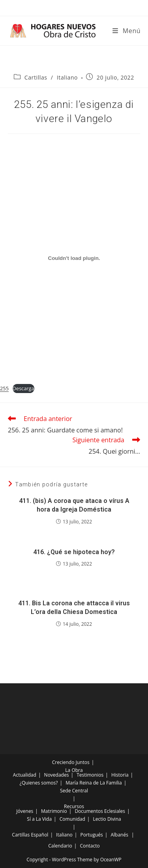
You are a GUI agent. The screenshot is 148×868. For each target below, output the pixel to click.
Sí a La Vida (39, 819)
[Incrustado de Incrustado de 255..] (74, 258)
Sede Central (74, 791)
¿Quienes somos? (39, 783)
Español (39, 835)
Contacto (90, 846)
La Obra (74, 770)
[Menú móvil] (126, 31)
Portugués (91, 835)
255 (4, 388)
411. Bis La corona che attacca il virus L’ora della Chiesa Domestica (74, 607)
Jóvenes (25, 811)
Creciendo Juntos (71, 762)
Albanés (119, 835)
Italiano (67, 77)
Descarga (23, 388)
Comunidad (72, 819)
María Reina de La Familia (94, 783)
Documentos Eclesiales (100, 811)
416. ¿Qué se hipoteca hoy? (74, 552)
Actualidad (25, 775)
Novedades (57, 775)
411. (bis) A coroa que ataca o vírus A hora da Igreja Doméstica (74, 505)
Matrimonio (54, 811)
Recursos (74, 806)
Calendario (60, 846)
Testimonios (90, 775)
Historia (120, 775)
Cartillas (36, 77)
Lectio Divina (107, 819)
